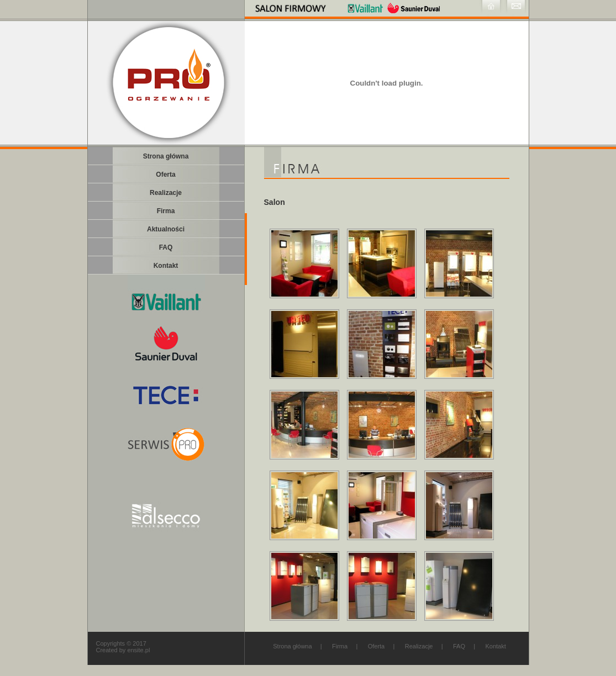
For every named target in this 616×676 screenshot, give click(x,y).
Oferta (377, 646)
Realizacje (419, 646)
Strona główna (292, 646)
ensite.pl (138, 650)
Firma (340, 646)
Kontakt (495, 646)
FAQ (459, 646)
